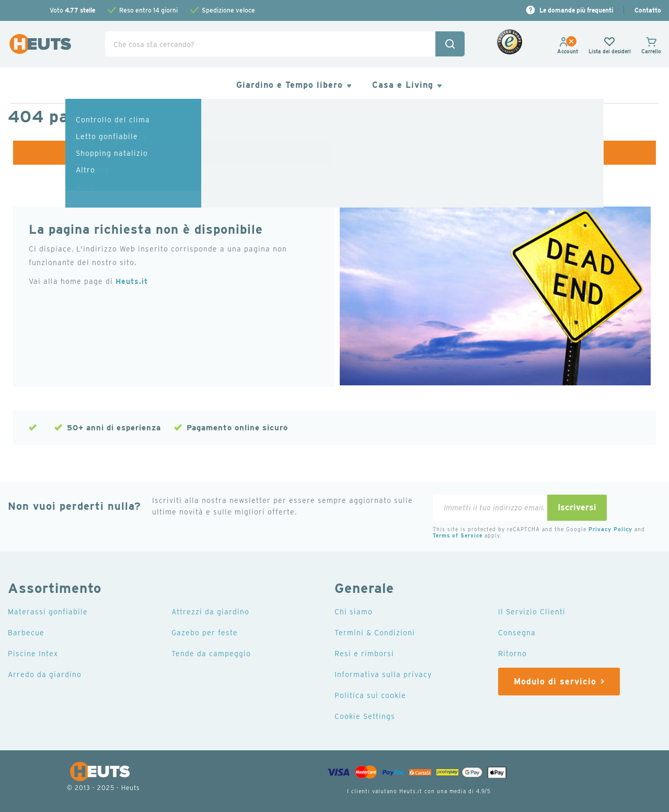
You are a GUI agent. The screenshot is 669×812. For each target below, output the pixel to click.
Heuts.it (132, 281)
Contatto (648, 10)
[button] (568, 51)
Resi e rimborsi (364, 654)
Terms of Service (458, 535)
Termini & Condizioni (375, 633)
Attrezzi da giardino (210, 612)
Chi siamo (354, 612)
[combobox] (285, 44)
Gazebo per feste (205, 633)
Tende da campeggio (211, 654)
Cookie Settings (365, 716)
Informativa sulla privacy (383, 674)
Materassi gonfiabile (48, 612)
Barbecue (26, 633)
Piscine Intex (33, 654)
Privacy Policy (610, 529)
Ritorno (512, 654)
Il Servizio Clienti (532, 612)
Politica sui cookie (370, 695)
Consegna (517, 633)
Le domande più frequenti (576, 10)
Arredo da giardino (45, 674)
